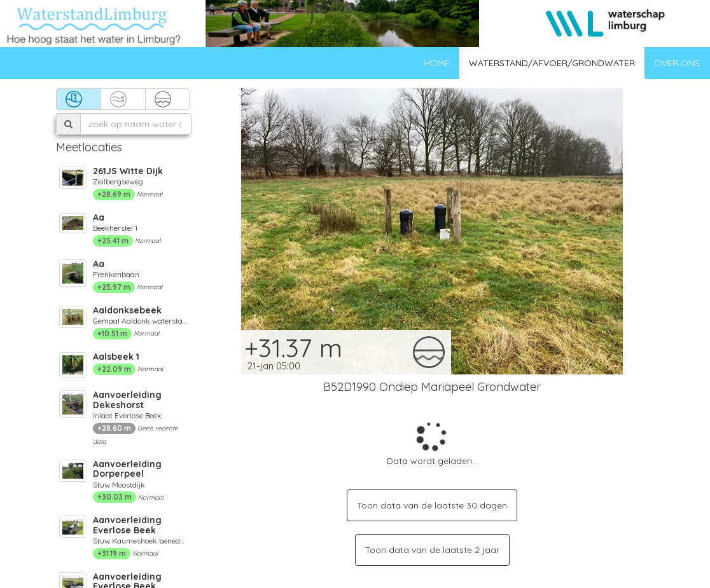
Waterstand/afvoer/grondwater (552, 63)
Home (437, 63)
